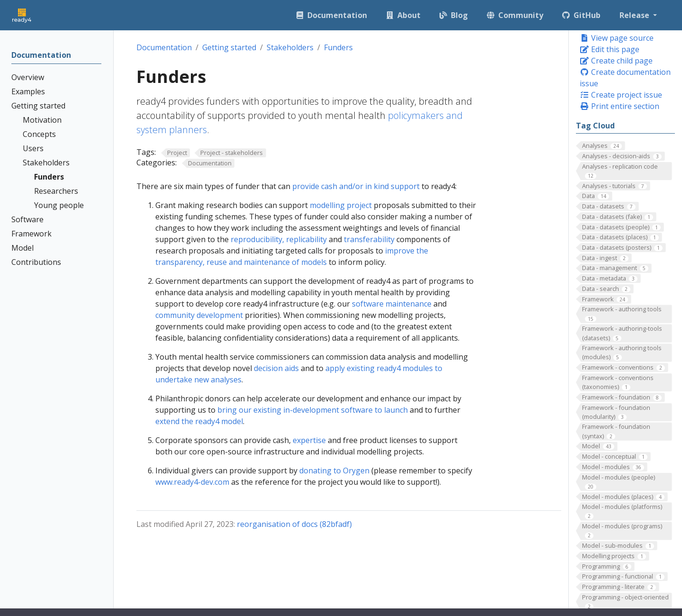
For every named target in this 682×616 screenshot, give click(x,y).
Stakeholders (290, 47)
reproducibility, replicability (279, 239)
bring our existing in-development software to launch (313, 410)
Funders (338, 47)
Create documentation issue (625, 78)
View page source (617, 38)
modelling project (341, 205)
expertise (309, 440)
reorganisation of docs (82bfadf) (294, 524)
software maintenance (392, 304)
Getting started (229, 47)
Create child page (616, 61)
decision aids (276, 368)
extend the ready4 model (199, 421)
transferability (369, 239)
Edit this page (610, 49)
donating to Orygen (334, 471)
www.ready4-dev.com (192, 482)
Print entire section (619, 106)
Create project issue (621, 95)
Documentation (164, 47)
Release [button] (635, 15)
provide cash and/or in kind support (356, 186)
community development (199, 315)
